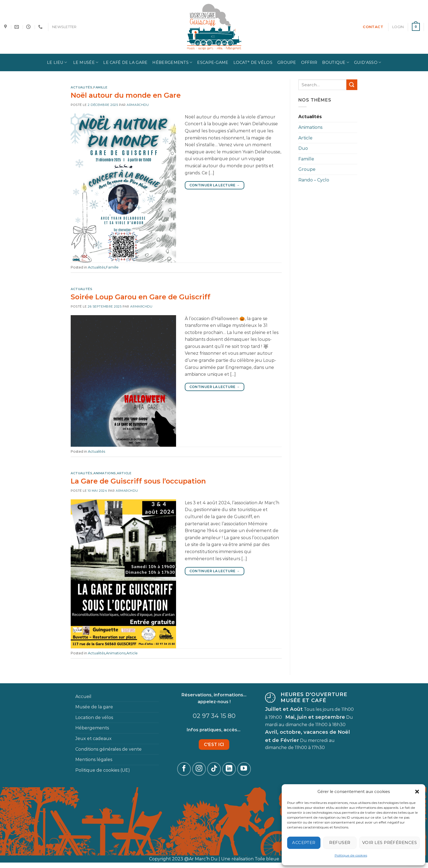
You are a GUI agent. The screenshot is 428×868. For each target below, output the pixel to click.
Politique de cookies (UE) (103, 770)
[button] (417, 792)
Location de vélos (94, 718)
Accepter (304, 842)
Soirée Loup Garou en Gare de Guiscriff (141, 297)
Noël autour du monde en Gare (126, 95)
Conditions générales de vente (109, 749)
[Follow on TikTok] (214, 769)
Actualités (82, 87)
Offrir (309, 62)
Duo (303, 148)
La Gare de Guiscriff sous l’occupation (138, 481)
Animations (105, 473)
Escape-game (213, 62)
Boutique (336, 62)
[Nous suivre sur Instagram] (199, 769)
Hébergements (172, 62)
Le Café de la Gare (125, 62)
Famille (100, 87)
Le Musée (85, 62)
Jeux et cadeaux (93, 739)
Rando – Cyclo (314, 180)
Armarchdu (138, 105)
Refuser (340, 842)
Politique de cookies (351, 855)
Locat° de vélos (253, 62)
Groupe (287, 62)
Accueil (83, 697)
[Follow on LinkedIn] (229, 769)
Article (124, 473)
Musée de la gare (94, 707)
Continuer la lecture (215, 185)
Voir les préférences (390, 842)
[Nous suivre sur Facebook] (184, 769)
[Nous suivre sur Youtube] (244, 769)
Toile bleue (267, 859)
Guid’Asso (368, 62)
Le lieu (57, 62)
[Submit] (352, 85)
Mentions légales (94, 760)
